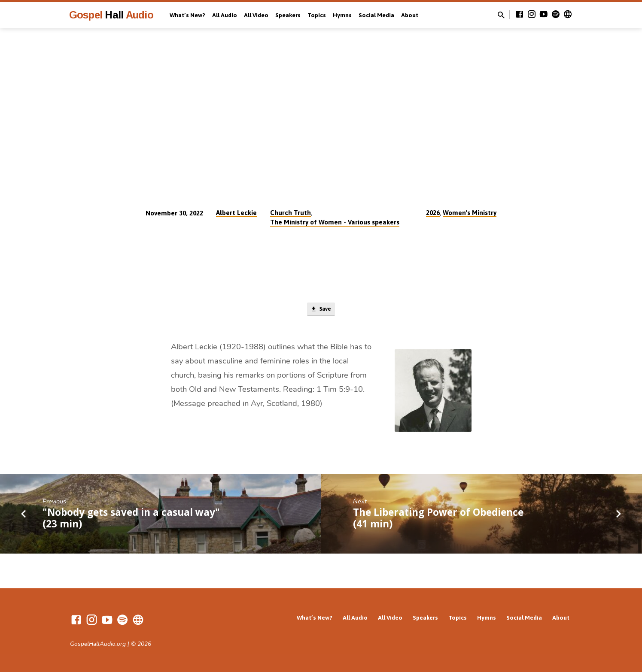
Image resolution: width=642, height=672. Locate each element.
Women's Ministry (470, 213)
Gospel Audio (111, 15)
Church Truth (291, 213)
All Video (256, 15)
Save (321, 310)
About (410, 15)
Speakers (288, 15)
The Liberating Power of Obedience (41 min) (438, 520)
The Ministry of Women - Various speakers (335, 222)
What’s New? (187, 15)
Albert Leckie (236, 213)
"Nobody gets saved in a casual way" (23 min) (131, 520)
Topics (317, 15)
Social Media (376, 15)
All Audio (225, 15)
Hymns (342, 15)
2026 (433, 213)
